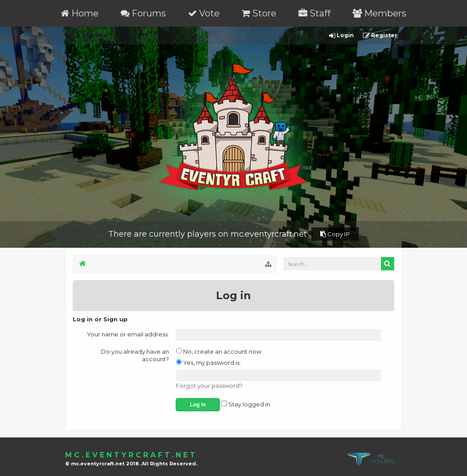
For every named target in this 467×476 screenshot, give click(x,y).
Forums (143, 13)
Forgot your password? (209, 386)
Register (380, 36)
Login (341, 36)
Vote (204, 13)
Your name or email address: (128, 334)
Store (259, 13)
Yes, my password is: (208, 363)
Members (379, 13)
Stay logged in (246, 404)
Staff (314, 13)
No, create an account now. (219, 351)
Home (80, 13)
